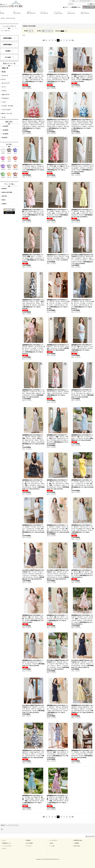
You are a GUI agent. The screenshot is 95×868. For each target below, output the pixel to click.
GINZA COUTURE (7, 192)
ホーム (4, 840)
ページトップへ (91, 836)
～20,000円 (5, 130)
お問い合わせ (77, 846)
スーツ (4, 87)
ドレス (4, 79)
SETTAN (4, 196)
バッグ (4, 102)
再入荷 (4, 72)
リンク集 (52, 846)
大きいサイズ (6, 95)
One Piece (47, 12)
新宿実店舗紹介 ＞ (9, 38)
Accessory (74, 12)
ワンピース (5, 76)
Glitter (4, 200)
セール (4, 117)
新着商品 (28, 840)
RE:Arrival (34, 12)
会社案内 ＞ (9, 51)
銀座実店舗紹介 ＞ (9, 45)
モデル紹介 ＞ (9, 57)
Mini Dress (88, 12)
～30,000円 (5, 134)
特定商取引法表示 (78, 840)
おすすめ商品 (29, 843)
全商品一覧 (5, 68)
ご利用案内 (76, 843)
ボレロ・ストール (7, 113)
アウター (4, 91)
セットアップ (6, 83)
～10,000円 (5, 126)
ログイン (66, 7)
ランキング (29, 846)
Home (7, 12)
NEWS (52, 843)
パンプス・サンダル (7, 106)
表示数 (26, 31)
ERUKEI (4, 189)
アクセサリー (6, 98)
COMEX (4, 204)
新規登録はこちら (76, 7)
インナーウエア (6, 110)
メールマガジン (54, 840)
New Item (20, 12)
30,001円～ (5, 138)
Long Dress (61, 12)
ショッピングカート (7, 846)
